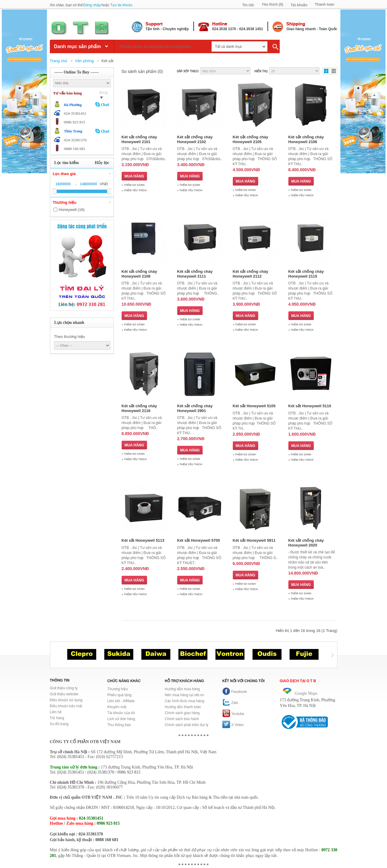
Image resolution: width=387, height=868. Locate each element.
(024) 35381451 (71, 757)
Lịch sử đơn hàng (121, 719)
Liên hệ (56, 712)
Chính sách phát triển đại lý (186, 725)
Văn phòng (84, 61)
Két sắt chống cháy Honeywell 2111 (195, 274)
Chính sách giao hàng (182, 713)
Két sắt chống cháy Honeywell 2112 (251, 274)
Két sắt (107, 61)
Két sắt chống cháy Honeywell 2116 (139, 408)
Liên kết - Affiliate (121, 701)
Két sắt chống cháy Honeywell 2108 (139, 274)
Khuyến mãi (117, 707)
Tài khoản (299, 5)
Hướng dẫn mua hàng (182, 689)
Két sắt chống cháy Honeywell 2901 (195, 408)
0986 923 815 (129, 772)
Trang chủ (59, 61)
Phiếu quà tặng (119, 695)
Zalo (230, 703)
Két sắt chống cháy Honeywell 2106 (306, 139)
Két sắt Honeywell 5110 (310, 406)
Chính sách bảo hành (182, 719)
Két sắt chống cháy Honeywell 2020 (306, 543)
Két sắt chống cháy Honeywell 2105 (251, 139)
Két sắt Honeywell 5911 (254, 540)
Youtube (233, 714)
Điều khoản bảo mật (66, 706)
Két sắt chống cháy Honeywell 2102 (195, 139)
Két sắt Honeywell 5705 (199, 540)
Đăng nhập (92, 5)
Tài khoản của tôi (121, 713)
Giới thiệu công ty (64, 688)
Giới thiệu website (64, 694)
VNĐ (104, 184)
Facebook (235, 692)
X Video (233, 725)
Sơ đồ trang (59, 724)
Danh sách (334, 71)
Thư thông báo (119, 725)
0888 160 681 (107, 840)
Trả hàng (57, 718)
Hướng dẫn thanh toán (183, 707)
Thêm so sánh (134, 185)
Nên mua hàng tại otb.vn (184, 695)
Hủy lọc (102, 163)
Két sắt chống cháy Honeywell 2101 (139, 139)
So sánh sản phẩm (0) (142, 71)
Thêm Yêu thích (135, 190)
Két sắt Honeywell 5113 (143, 540)
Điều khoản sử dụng (66, 700)
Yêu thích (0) (272, 4)
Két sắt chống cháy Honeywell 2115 (306, 274)
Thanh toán (325, 4)
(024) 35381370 (101, 772)
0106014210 (123, 807)
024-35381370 (91, 834)
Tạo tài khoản (121, 5)
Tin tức (248, 5)
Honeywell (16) (72, 210)
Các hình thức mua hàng (184, 701)
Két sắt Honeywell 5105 (254, 406)
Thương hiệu (118, 689)
